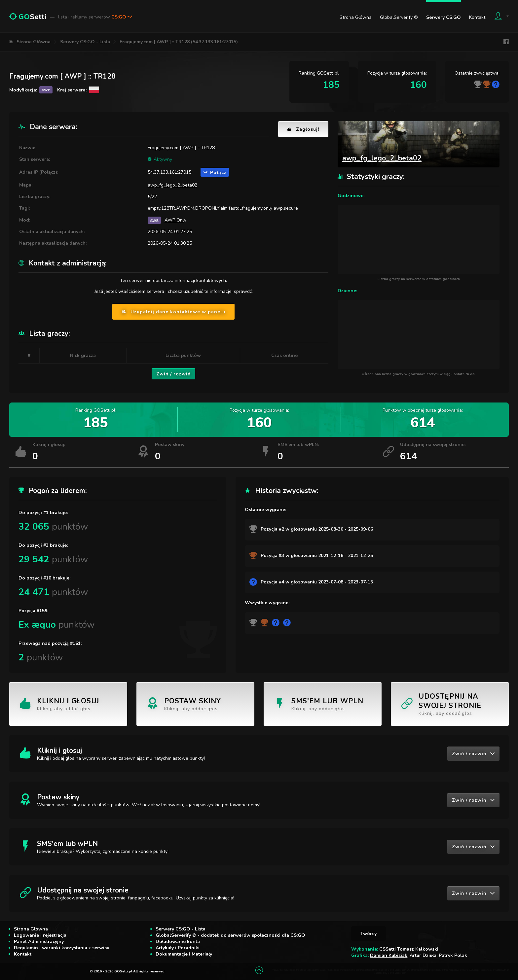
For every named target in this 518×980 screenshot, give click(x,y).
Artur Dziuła (423, 955)
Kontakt (477, 17)
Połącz (215, 173)
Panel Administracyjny (39, 942)
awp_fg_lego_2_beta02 (172, 185)
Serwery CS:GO (444, 17)
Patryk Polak (453, 955)
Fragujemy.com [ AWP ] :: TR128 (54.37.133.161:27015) (179, 42)
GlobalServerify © (399, 17)
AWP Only (175, 220)
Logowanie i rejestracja (40, 935)
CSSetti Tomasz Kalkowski (409, 949)
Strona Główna (356, 17)
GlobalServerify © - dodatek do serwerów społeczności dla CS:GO (230, 935)
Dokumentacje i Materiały (184, 954)
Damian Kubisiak (389, 955)
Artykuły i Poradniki (178, 948)
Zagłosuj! (303, 129)
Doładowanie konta (178, 942)
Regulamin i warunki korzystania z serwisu (62, 948)
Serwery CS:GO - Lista (85, 42)
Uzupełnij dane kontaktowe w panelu (173, 312)
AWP (154, 220)
